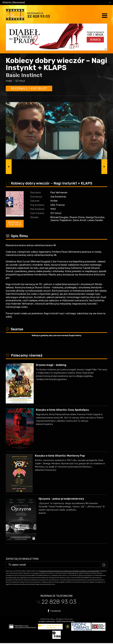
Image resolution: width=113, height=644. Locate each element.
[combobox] (56, 3)
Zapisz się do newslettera (22, 559)
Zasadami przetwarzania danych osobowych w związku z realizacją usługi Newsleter (69, 571)
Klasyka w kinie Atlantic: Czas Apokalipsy (62, 410)
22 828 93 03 (39, 16)
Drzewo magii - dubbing (51, 365)
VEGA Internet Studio (65, 621)
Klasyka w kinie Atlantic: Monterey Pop (60, 456)
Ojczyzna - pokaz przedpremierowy (61, 499)
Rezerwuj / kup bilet (29, 88)
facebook (54, 611)
